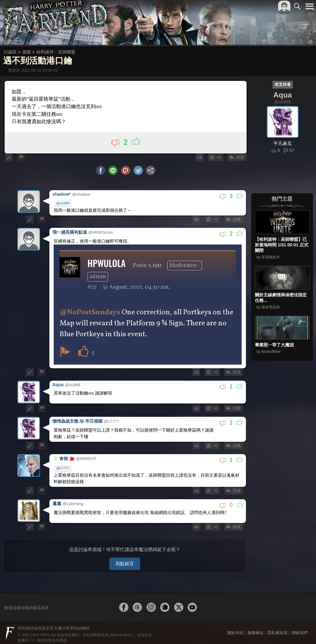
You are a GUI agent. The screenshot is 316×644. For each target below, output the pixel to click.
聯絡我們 (300, 629)
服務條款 (256, 629)
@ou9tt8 (63, 203)
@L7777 (63, 466)
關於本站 (235, 629)
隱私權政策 (278, 629)
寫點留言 (125, 560)
